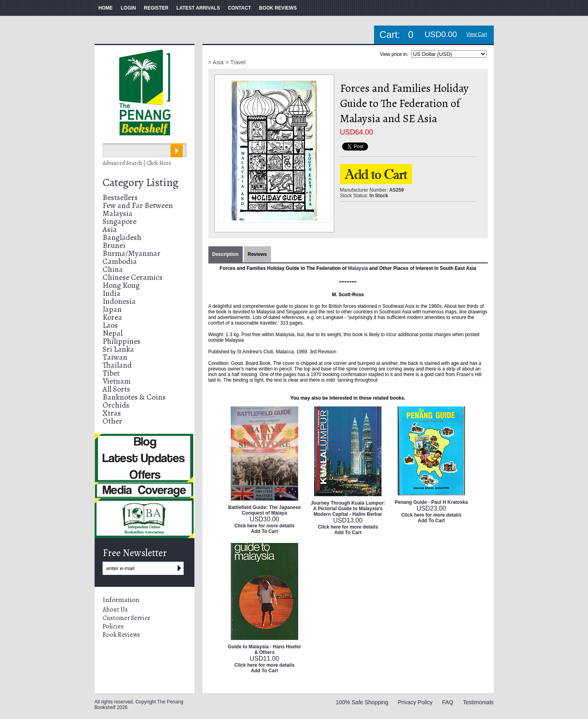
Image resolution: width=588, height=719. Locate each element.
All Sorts (116, 389)
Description (226, 254)
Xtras (112, 413)
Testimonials (478, 702)
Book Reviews (121, 635)
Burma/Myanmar (132, 253)
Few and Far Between (138, 205)
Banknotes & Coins (134, 397)
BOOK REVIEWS (278, 8)
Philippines (122, 341)
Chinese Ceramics (133, 277)
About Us (115, 610)
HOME (106, 8)
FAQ (448, 702)
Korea (112, 317)
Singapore (120, 221)
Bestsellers (120, 197)
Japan (112, 309)
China (113, 269)
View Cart (477, 34)
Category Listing (141, 182)
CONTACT (240, 8)
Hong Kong (121, 285)
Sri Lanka (118, 349)
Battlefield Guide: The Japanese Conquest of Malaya (264, 510)
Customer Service (127, 618)
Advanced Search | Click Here (137, 163)
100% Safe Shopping (362, 702)
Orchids (116, 405)
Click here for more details (264, 526)
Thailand (117, 365)
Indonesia (119, 301)
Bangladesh (122, 237)
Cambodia (120, 261)
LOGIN (129, 8)
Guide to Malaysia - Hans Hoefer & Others (264, 650)
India (112, 293)
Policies (113, 626)
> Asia (216, 62)
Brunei (114, 245)
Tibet (111, 373)
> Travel (236, 62)
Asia (110, 229)
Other (112, 421)
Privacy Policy (415, 702)
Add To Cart (265, 531)
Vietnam (117, 381)
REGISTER (156, 8)
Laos (110, 325)
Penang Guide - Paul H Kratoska (431, 502)
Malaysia (118, 213)
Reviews (257, 254)
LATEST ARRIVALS (198, 8)
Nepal (113, 333)
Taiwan (115, 357)
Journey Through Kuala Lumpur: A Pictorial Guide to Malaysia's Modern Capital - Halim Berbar (348, 509)
